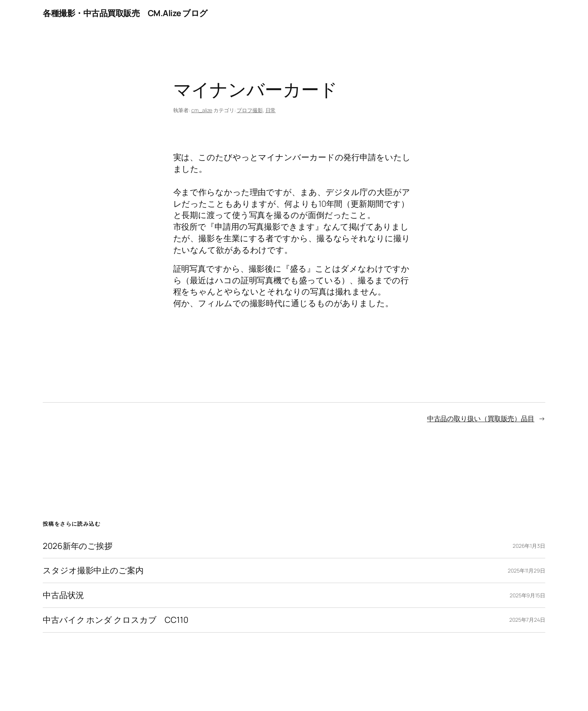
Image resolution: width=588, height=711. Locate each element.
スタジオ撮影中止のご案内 (93, 570)
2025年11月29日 (526, 570)
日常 (271, 110)
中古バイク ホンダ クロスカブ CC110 (115, 620)
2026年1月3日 (529, 546)
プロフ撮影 (250, 110)
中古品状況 (63, 595)
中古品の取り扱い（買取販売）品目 (481, 418)
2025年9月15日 (527, 595)
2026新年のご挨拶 (78, 546)
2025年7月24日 (527, 620)
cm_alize (202, 110)
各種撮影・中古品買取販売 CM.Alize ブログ (125, 13)
